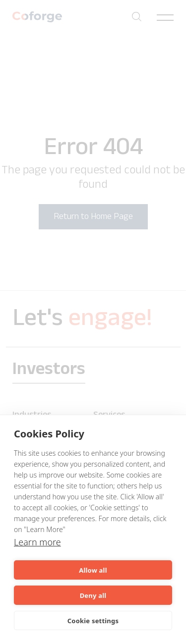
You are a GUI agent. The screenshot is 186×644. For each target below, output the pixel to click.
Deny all (93, 595)
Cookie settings (93, 621)
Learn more (37, 542)
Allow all (93, 570)
